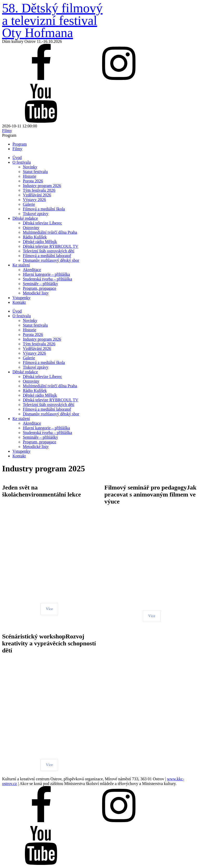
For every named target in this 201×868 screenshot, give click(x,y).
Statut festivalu (35, 172)
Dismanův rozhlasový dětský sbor (51, 260)
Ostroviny (31, 228)
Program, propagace (40, 288)
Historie (30, 176)
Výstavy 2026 (34, 200)
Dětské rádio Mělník (40, 242)
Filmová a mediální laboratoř (47, 256)
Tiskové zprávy (36, 214)
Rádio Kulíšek (35, 237)
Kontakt (19, 302)
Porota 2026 (33, 181)
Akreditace (32, 270)
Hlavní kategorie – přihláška (46, 274)
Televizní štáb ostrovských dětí (48, 251)
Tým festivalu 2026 (39, 190)
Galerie (29, 204)
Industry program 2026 (42, 186)
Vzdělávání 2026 (37, 195)
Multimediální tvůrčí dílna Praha (50, 232)
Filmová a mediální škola (44, 209)
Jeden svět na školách (20, 491)
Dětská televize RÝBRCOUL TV (51, 246)
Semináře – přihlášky (40, 284)
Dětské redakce (25, 218)
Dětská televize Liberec (42, 223)
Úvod (17, 158)
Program (20, 144)
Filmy (17, 149)
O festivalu (22, 162)
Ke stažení (21, 265)
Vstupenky (21, 298)
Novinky (30, 167)
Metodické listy (36, 293)
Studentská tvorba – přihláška (47, 279)
